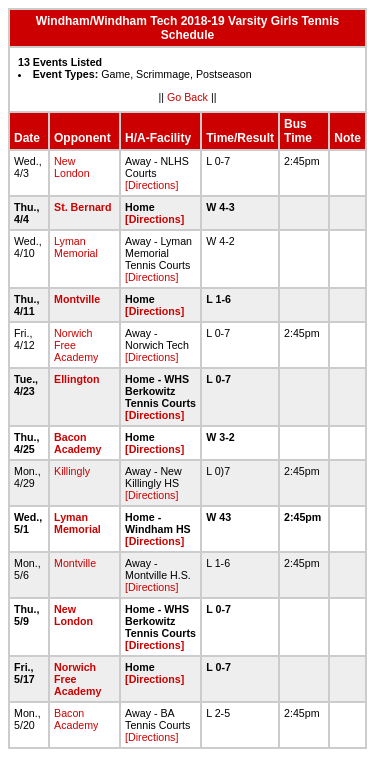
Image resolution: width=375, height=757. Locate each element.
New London (72, 167)
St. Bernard (82, 207)
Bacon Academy (77, 443)
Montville (77, 299)
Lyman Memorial (76, 247)
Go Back (187, 97)
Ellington (77, 379)
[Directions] (151, 185)
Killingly (72, 471)
